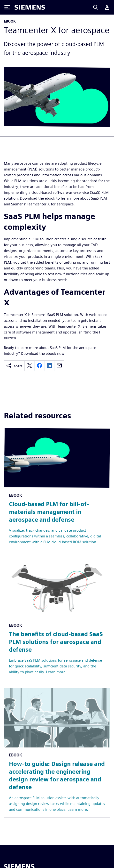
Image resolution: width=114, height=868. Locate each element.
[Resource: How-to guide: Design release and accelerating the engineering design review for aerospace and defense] (57, 753)
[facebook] (39, 366)
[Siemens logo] (30, 7)
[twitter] (30, 366)
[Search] (96, 7)
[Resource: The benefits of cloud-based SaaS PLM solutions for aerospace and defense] (57, 619)
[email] (59, 366)
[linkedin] (49, 366)
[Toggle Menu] (7, 7)
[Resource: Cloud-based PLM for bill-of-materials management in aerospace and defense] (57, 489)
